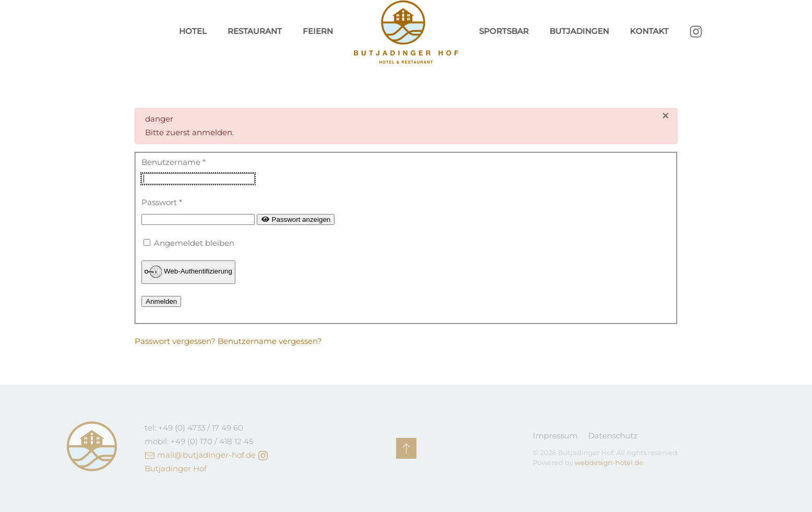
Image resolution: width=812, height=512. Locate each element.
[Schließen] (666, 116)
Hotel (193, 31)
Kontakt (649, 31)
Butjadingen (579, 31)
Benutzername (174, 162)
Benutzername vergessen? (270, 341)
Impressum (555, 436)
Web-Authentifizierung (188, 272)
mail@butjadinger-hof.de (206, 455)
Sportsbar (504, 31)
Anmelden (161, 301)
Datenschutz (613, 436)
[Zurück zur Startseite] (406, 32)
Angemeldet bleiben (194, 243)
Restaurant (255, 31)
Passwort (162, 202)
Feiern (318, 31)
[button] (406, 448)
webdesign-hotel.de (609, 462)
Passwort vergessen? (176, 341)
